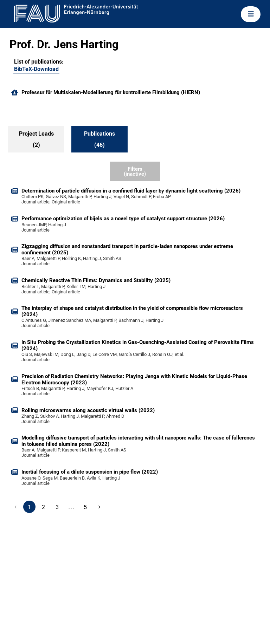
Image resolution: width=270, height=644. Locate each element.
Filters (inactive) (135, 172)
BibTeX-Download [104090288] (36, 69)
